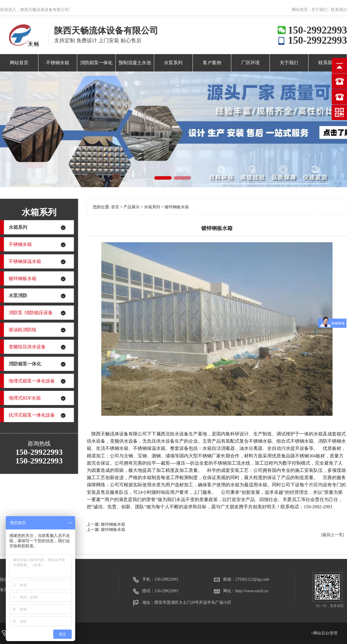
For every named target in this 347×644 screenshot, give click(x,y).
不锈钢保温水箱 (25, 261)
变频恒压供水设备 (27, 347)
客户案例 (212, 63)
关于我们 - (320, 10)
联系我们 (339, 10)
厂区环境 (250, 63)
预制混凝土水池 (135, 63)
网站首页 (19, 63)
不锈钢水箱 (58, 63)
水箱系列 (18, 227)
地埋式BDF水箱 (25, 398)
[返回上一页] (333, 535)
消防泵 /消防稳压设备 (31, 313)
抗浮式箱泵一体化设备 (32, 415)
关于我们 (289, 63)
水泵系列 (173, 63)
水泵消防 (18, 296)
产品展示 (132, 207)
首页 (115, 207)
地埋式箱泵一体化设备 (32, 381)
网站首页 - (302, 10)
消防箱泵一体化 (96, 63)
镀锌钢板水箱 (23, 278)
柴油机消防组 (23, 330)
